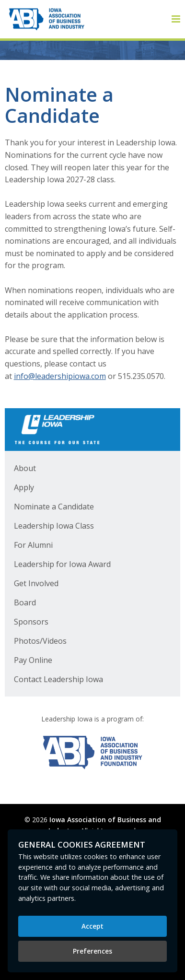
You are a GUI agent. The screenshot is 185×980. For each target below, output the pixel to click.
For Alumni (33, 545)
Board (25, 602)
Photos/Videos (40, 641)
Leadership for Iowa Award (62, 564)
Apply (24, 487)
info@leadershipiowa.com (60, 376)
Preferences (92, 951)
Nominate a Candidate (54, 507)
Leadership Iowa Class (54, 526)
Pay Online (33, 660)
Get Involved (36, 583)
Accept (92, 926)
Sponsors (31, 622)
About (25, 468)
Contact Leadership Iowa (58, 679)
